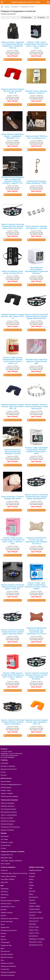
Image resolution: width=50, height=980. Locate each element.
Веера (31, 894)
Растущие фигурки (7, 954)
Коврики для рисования (8, 966)
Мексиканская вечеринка (9, 812)
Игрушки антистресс (7, 963)
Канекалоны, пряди (35, 912)
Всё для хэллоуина (7, 818)
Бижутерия (32, 924)
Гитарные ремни (34, 909)
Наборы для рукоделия (8, 972)
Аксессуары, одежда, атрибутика (11, 861)
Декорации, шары (6, 858)
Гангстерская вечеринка (8, 809)
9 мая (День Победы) (8, 879)
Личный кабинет (6, 781)
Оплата (3, 772)
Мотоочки (32, 891)
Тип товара (4, 839)
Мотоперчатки (33, 897)
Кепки (31, 882)
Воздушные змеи (6, 945)
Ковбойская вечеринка (8, 821)
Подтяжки (32, 873)
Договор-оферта (6, 787)
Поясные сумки (34, 927)
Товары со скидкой (7, 793)
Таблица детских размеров (9, 796)
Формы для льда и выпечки (10, 918)
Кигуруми (32, 876)
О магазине (4, 763)
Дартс (3, 948)
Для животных (34, 936)
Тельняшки (32, 903)
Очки (31, 888)
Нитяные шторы (6, 904)
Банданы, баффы (35, 906)
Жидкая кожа (5, 927)
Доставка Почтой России (9, 769)
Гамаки (3, 936)
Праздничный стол (7, 855)
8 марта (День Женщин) (8, 876)
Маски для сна (34, 921)
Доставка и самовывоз (8, 766)
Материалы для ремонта (9, 930)
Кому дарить (5, 836)
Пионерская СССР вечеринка (10, 827)
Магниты (4, 939)
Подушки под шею (7, 913)
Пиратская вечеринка (8, 803)
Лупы (2, 960)
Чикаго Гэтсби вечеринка (9, 815)
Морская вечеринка (7, 824)
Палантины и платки (36, 942)
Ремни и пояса (34, 930)
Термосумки (5, 889)
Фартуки (3, 898)
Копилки (3, 915)
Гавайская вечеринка (8, 806)
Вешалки (4, 910)
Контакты (4, 775)
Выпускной (4, 882)
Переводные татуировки (37, 939)
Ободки (31, 885)
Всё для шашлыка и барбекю (10, 901)
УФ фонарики (5, 942)
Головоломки (5, 969)
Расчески (32, 915)
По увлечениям (6, 845)
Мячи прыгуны (5, 951)
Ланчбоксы (4, 892)
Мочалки (4, 933)
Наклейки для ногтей (36, 945)
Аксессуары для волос (36, 918)
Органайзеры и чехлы (8, 907)
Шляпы (31, 879)
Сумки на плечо (34, 933)
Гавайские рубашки (35, 870)
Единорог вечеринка (7, 830)
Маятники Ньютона (7, 957)
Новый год (4, 870)
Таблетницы (5, 895)
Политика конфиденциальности (11, 784)
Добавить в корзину (13, 60)
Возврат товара (6, 790)
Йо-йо (3, 924)
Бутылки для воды (7, 921)
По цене (3, 848)
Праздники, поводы (7, 842)
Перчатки (32, 900)
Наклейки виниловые (8, 975)
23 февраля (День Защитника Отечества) (14, 873)
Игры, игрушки (5, 864)
